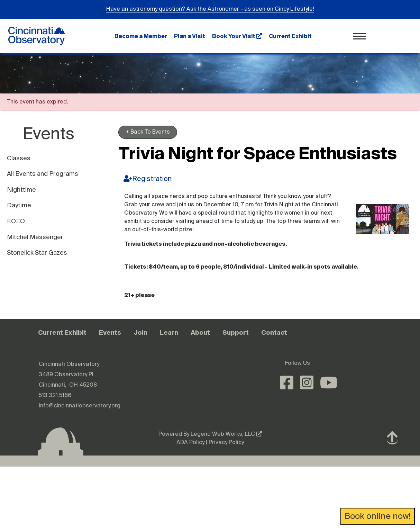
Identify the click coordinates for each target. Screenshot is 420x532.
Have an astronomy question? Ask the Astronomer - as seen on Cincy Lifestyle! (210, 9)
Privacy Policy (226, 443)
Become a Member (141, 36)
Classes (19, 159)
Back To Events (148, 132)
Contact (274, 332)
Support (236, 332)
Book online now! (378, 516)
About (200, 332)
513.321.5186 (55, 396)
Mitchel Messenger (35, 237)
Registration (148, 179)
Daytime (19, 206)
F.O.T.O (16, 222)
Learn (169, 332)
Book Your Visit (237, 36)
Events (110, 332)
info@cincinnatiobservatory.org (80, 406)
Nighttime (21, 190)
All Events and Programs (43, 174)
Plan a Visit (190, 36)
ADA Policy (190, 443)
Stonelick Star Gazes (37, 253)
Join (140, 332)
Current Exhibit (290, 36)
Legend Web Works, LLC (226, 434)
